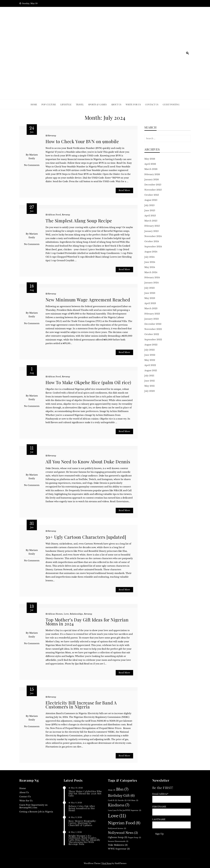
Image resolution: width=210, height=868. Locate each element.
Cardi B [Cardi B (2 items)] (112, 800)
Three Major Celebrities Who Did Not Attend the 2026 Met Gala (85, 793)
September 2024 (153, 247)
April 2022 (150, 365)
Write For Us (133, 104)
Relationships (76, 614)
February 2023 (152, 314)
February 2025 (152, 226)
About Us (24, 792)
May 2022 (150, 360)
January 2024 (151, 283)
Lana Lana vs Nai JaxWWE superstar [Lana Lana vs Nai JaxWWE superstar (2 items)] (125, 810)
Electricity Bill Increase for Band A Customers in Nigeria (81, 705)
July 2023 (150, 288)
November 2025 (153, 190)
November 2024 (153, 236)
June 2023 (150, 293)
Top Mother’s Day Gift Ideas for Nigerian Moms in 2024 (87, 622)
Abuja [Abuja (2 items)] (112, 790)
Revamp (52, 136)
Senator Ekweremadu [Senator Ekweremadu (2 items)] (118, 841)
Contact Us (152, 104)
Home (34, 104)
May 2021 (150, 386)
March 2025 (151, 221)
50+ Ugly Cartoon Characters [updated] (86, 537)
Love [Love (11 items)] (117, 816)
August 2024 (151, 252)
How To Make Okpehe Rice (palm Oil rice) (88, 382)
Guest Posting (171, 104)
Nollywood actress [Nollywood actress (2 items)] (117, 828)
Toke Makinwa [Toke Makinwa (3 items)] (118, 845)
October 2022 (152, 334)
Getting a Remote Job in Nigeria (36, 812)
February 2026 (152, 174)
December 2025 (153, 185)
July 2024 (149, 257)
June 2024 (150, 262)
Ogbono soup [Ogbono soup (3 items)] (118, 837)
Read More (124, 190)
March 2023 (151, 308)
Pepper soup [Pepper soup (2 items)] (134, 838)
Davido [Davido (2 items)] (122, 800)
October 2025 (152, 195)
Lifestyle (66, 104)
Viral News (107, 863)
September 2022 (153, 340)
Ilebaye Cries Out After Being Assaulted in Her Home (82, 808)
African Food (54, 215)
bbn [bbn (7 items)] (122, 789)
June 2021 (150, 381)
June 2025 (150, 210)
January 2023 (152, 319)
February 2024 (152, 278)
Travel (80, 104)
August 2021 (151, 370)
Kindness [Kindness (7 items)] (119, 805)
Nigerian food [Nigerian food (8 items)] (124, 823)
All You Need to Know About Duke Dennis (88, 462)
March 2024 (151, 272)
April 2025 (150, 216)
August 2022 (151, 345)
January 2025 (151, 231)
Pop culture (49, 104)
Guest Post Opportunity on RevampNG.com (33, 806)
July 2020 (150, 391)
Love (66, 614)
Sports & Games (97, 104)
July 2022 (150, 350)
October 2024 (152, 241)
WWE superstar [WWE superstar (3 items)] (119, 849)
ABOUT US (116, 104)
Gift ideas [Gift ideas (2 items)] (133, 800)
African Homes (55, 614)
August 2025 (151, 200)
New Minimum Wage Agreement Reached (88, 300)
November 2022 (153, 329)
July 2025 (149, 205)
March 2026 (151, 169)
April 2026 (150, 164)
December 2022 (153, 324)
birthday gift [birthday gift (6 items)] (121, 796)
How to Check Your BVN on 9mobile (82, 141)
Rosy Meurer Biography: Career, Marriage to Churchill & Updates (82, 823)
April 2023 (150, 303)
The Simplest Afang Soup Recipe (79, 221)
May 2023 (150, 298)
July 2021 (149, 376)
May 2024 (150, 267)
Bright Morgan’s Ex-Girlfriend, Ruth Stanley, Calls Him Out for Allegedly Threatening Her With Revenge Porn (84, 840)
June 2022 (150, 355)
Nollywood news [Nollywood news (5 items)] (123, 833)
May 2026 (150, 159)
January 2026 (152, 180)
